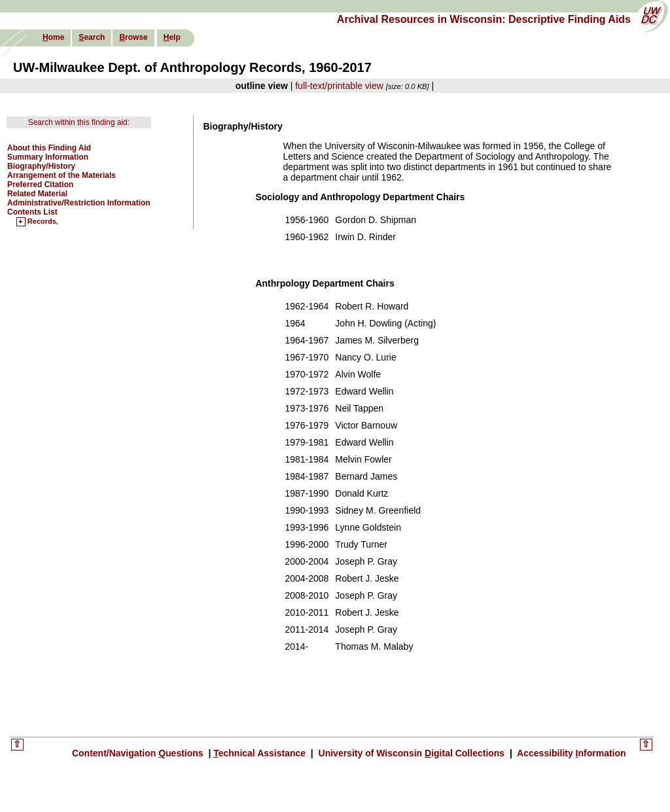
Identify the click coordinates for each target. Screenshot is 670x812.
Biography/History (41, 166)
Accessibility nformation (571, 753)
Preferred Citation (40, 185)
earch (92, 37)
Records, (43, 222)
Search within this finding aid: (79, 122)
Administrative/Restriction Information (79, 203)
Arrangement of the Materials (62, 175)
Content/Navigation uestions (139, 753)
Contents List (32, 212)
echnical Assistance (261, 753)
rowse (133, 37)
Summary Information (48, 157)
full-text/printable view (339, 86)
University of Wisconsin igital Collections (412, 753)
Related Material (37, 194)
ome (53, 37)
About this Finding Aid (49, 148)
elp (172, 37)
